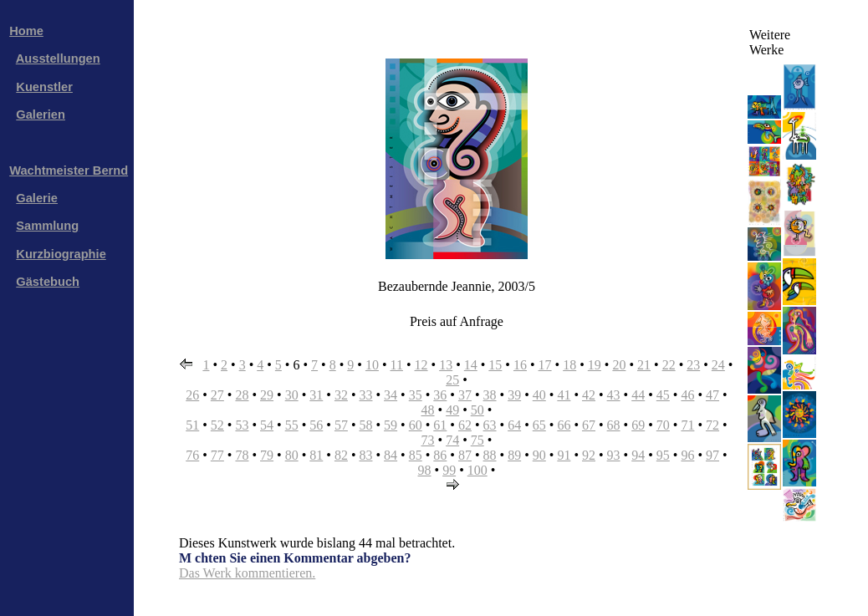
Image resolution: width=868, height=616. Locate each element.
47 (712, 395)
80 (292, 455)
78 (242, 455)
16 (520, 365)
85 (416, 455)
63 (490, 425)
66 (564, 425)
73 (428, 440)
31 (316, 395)
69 (638, 425)
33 (366, 395)
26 (192, 395)
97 (712, 455)
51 (192, 425)
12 (421, 365)
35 (416, 395)
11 (397, 365)
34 (391, 395)
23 (693, 365)
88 (490, 455)
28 (242, 395)
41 (564, 395)
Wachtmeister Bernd (69, 171)
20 (619, 365)
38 (490, 395)
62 (465, 425)
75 (477, 440)
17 (545, 365)
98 (425, 470)
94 (638, 455)
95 (663, 455)
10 (372, 365)
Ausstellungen (58, 59)
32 (341, 395)
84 (391, 455)
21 (644, 365)
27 (217, 395)
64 (514, 425)
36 (440, 395)
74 (452, 440)
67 (589, 425)
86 (440, 455)
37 (465, 395)
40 (539, 395)
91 (564, 455)
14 (471, 365)
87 (465, 455)
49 (452, 410)
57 (341, 425)
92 (589, 455)
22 (669, 365)
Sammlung (47, 226)
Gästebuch (48, 282)
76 (192, 455)
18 (569, 365)
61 (440, 425)
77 (217, 455)
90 (539, 455)
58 (366, 425)
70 (663, 425)
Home (26, 31)
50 (477, 410)
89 (514, 455)
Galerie (37, 198)
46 (687, 395)
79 (267, 455)
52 (217, 425)
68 (614, 425)
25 (452, 380)
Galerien (41, 115)
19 (595, 365)
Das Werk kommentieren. (247, 573)
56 (316, 425)
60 (416, 425)
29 (267, 395)
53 (242, 425)
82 (341, 455)
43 (614, 395)
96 (687, 455)
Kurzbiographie (61, 254)
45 (663, 395)
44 (638, 395)
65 (539, 425)
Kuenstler (44, 87)
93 (614, 455)
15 (495, 365)
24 (718, 365)
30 (292, 395)
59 (391, 425)
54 (267, 425)
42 (589, 395)
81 (316, 455)
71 (687, 425)
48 (428, 410)
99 (449, 470)
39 (514, 395)
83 (366, 455)
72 (712, 425)
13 (446, 365)
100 (477, 470)
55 (292, 425)
